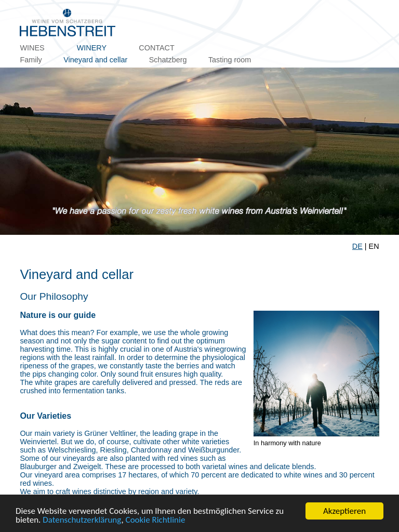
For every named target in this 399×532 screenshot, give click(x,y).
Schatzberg (168, 60)
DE (357, 246)
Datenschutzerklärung (82, 520)
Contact (156, 48)
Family (31, 60)
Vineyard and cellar (95, 60)
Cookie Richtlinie (156, 520)
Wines (32, 48)
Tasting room (230, 60)
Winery (92, 48)
